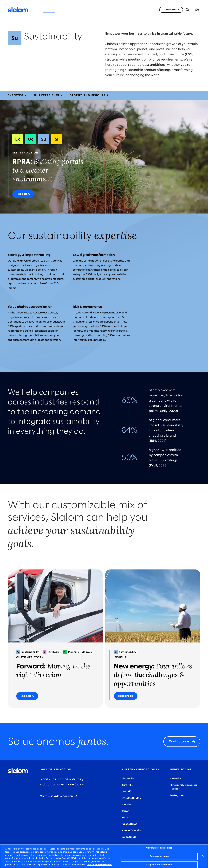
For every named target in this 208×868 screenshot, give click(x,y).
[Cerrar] (203, 856)
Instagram (177, 796)
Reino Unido (129, 837)
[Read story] (23, 194)
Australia (127, 785)
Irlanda (126, 805)
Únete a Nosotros (143, 10)
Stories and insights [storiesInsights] (90, 95)
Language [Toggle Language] (197, 10)
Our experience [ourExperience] (49, 95)
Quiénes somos (115, 10)
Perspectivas (90, 10)
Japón (125, 811)
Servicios (49, 10)
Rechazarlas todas (159, 856)
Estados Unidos (131, 798)
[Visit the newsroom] (59, 796)
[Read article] (126, 696)
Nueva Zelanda (131, 831)
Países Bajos (129, 824)
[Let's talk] (171, 10)
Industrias (68, 10)
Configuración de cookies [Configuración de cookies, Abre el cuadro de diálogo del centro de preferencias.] (159, 848)
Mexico (126, 818)
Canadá (127, 792)
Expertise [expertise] (18, 95)
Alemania (128, 779)
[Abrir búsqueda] (188, 10)
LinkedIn (176, 779)
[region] (104, 856)
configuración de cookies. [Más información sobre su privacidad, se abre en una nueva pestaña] (100, 865)
